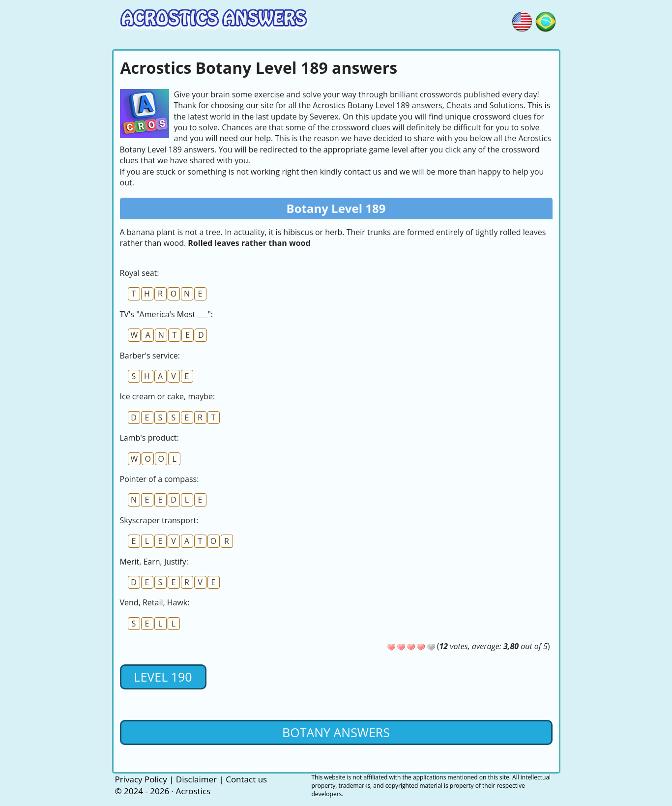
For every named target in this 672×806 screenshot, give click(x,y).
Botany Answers (336, 732)
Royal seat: (140, 273)
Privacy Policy (141, 779)
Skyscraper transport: (159, 520)
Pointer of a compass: (160, 479)
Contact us (246, 779)
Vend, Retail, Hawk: (155, 602)
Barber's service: (150, 356)
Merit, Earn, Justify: (154, 562)
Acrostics (193, 791)
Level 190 (163, 677)
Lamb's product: (149, 438)
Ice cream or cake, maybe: (168, 396)
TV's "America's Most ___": (166, 314)
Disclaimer (196, 779)
